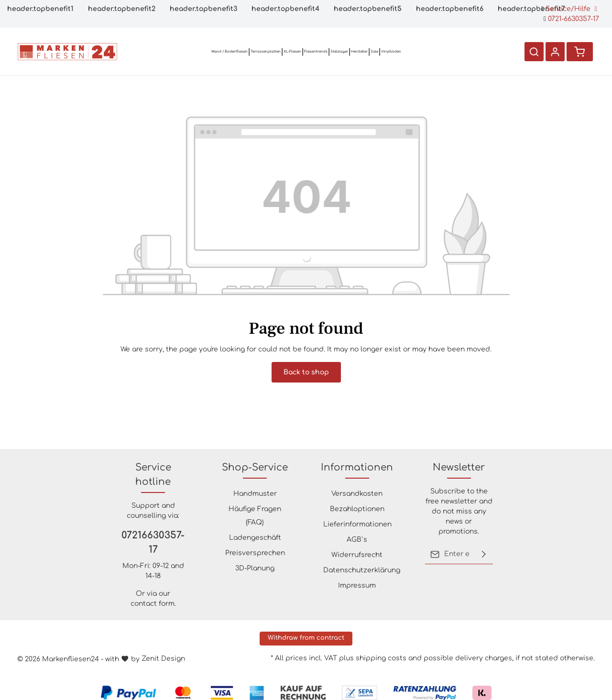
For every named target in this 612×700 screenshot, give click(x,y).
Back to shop (306, 372)
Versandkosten (357, 494)
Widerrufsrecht (357, 555)
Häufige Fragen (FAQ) (255, 516)
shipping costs (381, 658)
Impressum (357, 585)
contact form (153, 604)
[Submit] (484, 554)
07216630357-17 (153, 542)
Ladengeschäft (255, 538)
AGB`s (357, 540)
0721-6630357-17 (571, 19)
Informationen (357, 467)
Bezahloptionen (357, 509)
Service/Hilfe (569, 9)
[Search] (534, 52)
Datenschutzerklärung (362, 570)
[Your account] (555, 52)
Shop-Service (255, 467)
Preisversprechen (255, 553)
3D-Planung (255, 568)
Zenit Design (163, 659)
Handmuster (255, 494)
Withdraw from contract (306, 638)
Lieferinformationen (357, 524)
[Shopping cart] (579, 52)
